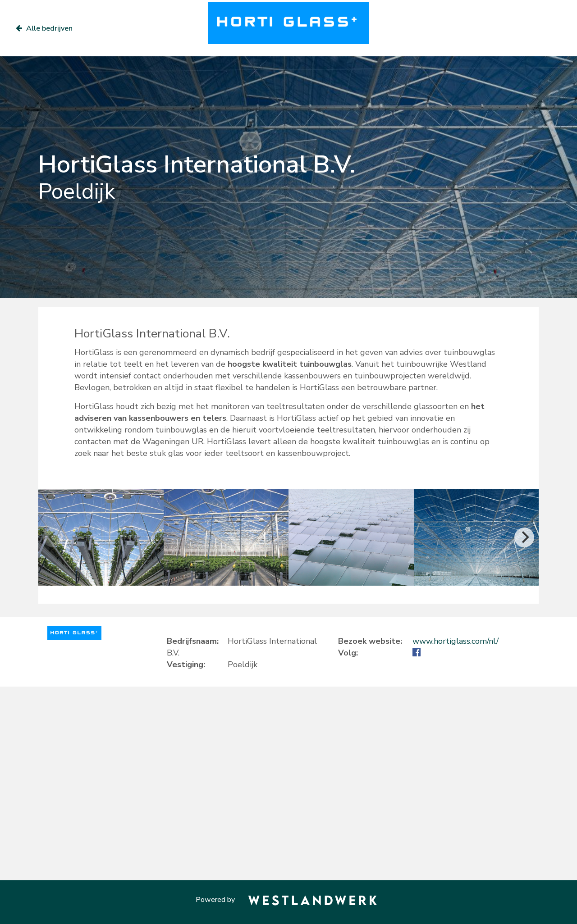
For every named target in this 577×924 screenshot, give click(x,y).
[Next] (524, 537)
